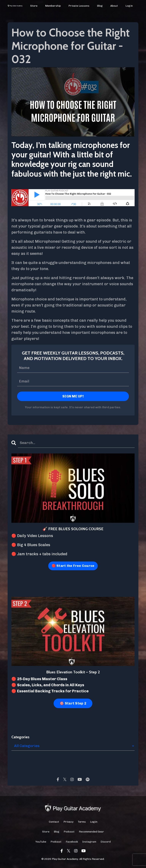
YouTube (41, 843)
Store (34, 6)
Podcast (69, 833)
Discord (106, 843)
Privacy (68, 823)
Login (129, 6)
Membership (53, 6)
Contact (54, 823)
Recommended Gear (91, 833)
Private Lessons (79, 6)
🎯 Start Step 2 (73, 704)
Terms (82, 823)
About (114, 6)
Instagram (89, 843)
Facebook (72, 843)
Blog (100, 6)
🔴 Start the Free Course (73, 567)
